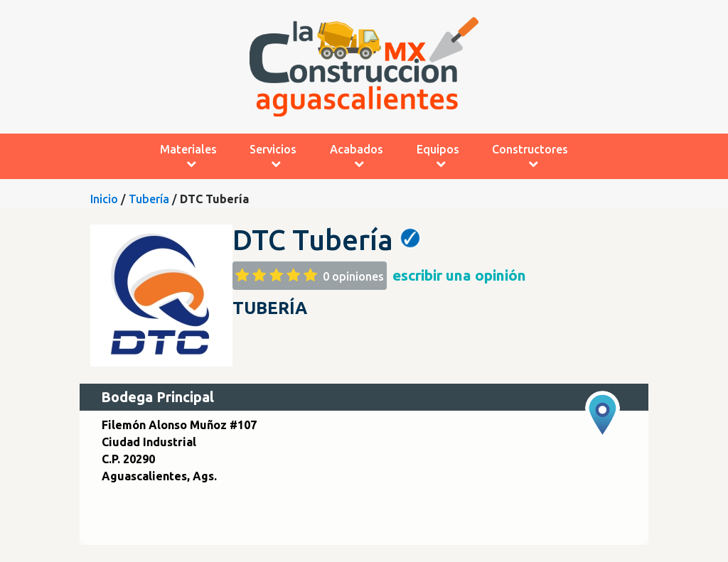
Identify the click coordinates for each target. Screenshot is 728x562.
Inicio (104, 199)
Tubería (149, 199)
